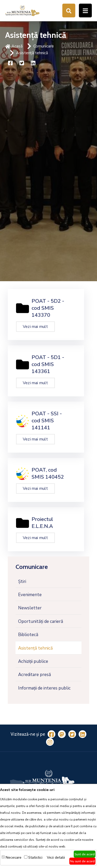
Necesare (14, 857)
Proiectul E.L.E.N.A (42, 523)
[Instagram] (50, 742)
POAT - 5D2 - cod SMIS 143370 (48, 308)
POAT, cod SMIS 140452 (48, 473)
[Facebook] (51, 734)
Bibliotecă (28, 635)
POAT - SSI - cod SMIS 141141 (47, 421)
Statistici (35, 857)
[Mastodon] (62, 734)
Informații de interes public (44, 688)
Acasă (14, 46)
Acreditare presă (35, 675)
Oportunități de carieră (41, 621)
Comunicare (44, 46)
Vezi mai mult (35, 327)
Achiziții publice (33, 661)
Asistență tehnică (32, 53)
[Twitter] (72, 734)
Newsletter (30, 608)
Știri (22, 581)
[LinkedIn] (83, 734)
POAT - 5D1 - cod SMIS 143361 (48, 364)
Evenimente (30, 595)
